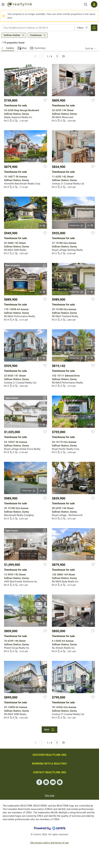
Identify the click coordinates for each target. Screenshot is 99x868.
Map (24, 48)
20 (42, 491)
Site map (50, 795)
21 (90, 624)
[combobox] (38, 28)
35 (42, 292)
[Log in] (94, 4)
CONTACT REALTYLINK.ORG (50, 772)
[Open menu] (3, 4)
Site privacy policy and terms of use (49, 843)
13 (42, 425)
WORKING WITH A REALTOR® (49, 764)
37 (42, 358)
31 (90, 292)
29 (90, 690)
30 (42, 557)
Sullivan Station (12, 35)
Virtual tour (29, 159)
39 (42, 159)
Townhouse (36, 35)
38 (42, 690)
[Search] (86, 4)
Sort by (89, 49)
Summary (40, 48)
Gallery (10, 48)
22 (90, 159)
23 (90, 93)
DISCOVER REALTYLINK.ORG (49, 755)
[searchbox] (36, 28)
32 (90, 225)
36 (42, 226)
